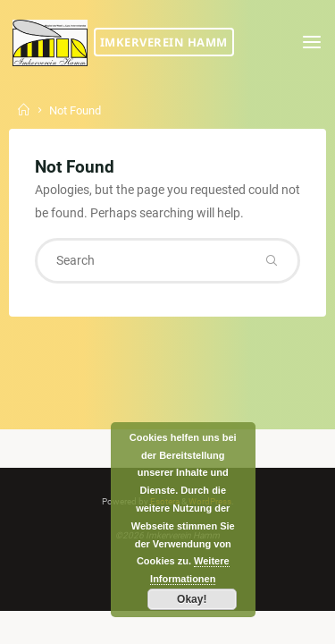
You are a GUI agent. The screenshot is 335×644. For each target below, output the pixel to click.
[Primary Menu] (312, 42)
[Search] (272, 260)
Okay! (192, 599)
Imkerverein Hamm (164, 42)
